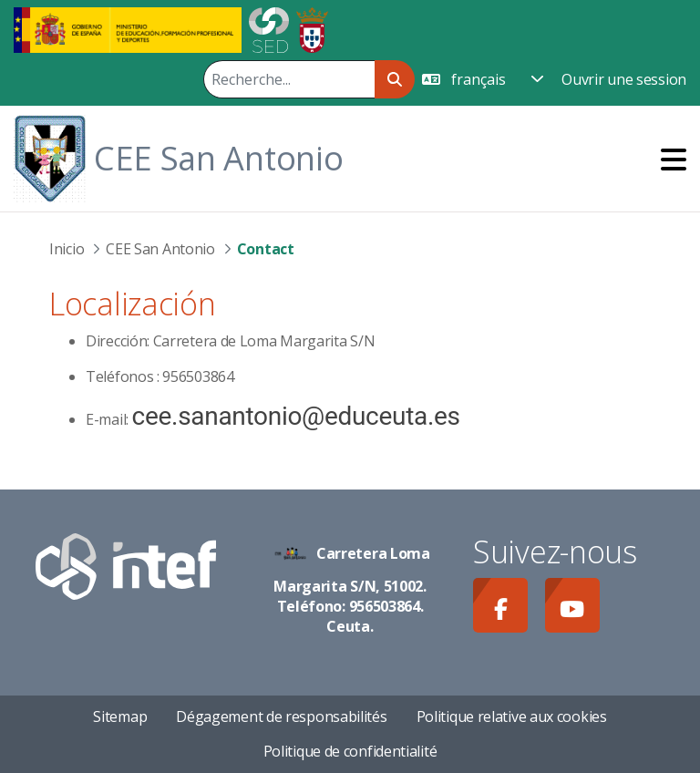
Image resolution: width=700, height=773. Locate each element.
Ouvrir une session (624, 79)
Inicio (67, 249)
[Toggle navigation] (674, 159)
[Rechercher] (289, 79)
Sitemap (120, 716)
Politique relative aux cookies (512, 716)
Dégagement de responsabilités (281, 716)
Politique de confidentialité (350, 751)
